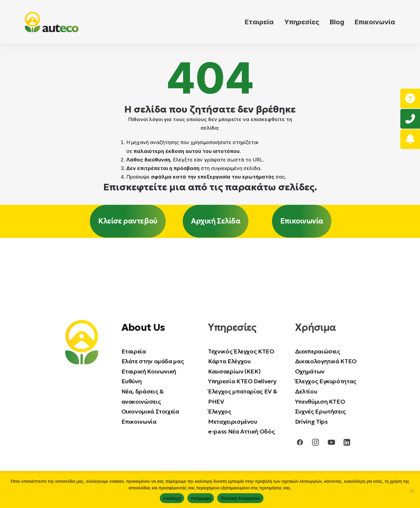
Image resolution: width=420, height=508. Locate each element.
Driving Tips (311, 422)
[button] (300, 444)
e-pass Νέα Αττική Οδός (241, 431)
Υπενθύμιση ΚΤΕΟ (320, 401)
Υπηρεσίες (302, 22)
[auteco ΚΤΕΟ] (52, 22)
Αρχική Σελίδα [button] (216, 221)
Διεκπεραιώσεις (318, 351)
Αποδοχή (172, 498)
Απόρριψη (201, 498)
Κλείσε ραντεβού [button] (128, 221)
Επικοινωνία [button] (302, 221)
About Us (143, 327)
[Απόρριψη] (412, 491)
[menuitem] (262, 22)
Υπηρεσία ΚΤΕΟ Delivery (242, 381)
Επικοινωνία (375, 22)
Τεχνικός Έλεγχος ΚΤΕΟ (241, 351)
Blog (337, 22)
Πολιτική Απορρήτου (240, 498)
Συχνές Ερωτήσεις (320, 411)
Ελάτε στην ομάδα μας (153, 361)
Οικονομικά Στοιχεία (150, 411)
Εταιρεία (259, 22)
